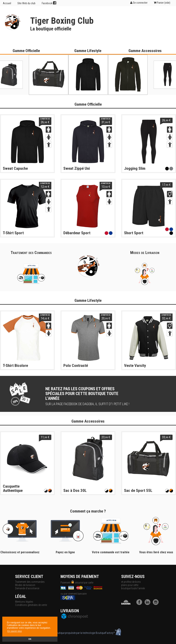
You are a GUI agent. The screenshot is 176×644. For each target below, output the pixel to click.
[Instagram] (157, 604)
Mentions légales (24, 602)
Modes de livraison (25, 585)
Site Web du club (26, 3)
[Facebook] (140, 604)
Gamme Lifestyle (88, 51)
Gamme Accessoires (145, 51)
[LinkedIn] (148, 604)
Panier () (162, 3)
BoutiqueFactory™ (108, 633)
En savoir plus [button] (14, 631)
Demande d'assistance (27, 588)
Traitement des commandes (30, 582)
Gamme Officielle (26, 51)
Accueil (7, 3)
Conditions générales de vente (31, 605)
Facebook (49, 3)
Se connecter (139, 3)
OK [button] (30, 639)
